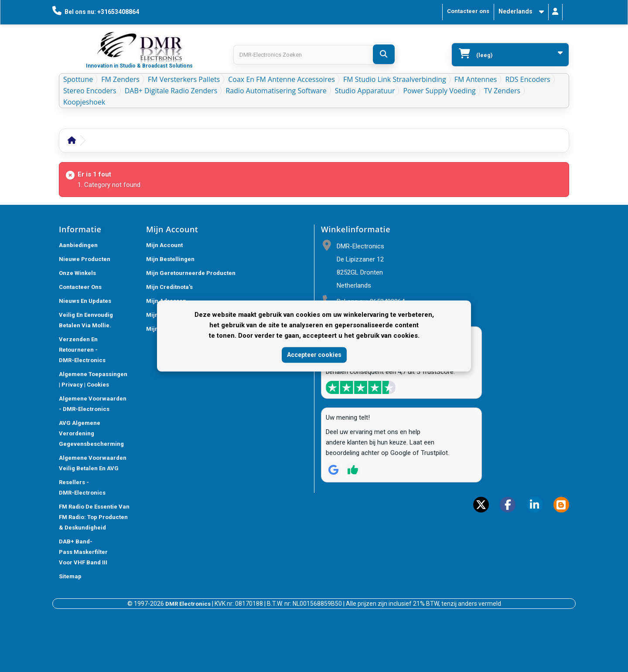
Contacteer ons (468, 11)
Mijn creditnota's (169, 287)
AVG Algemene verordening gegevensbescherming (91, 433)
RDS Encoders (527, 79)
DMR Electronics (189, 604)
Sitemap (70, 576)
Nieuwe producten (85, 259)
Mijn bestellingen (170, 259)
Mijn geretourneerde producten (191, 273)
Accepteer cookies (314, 355)
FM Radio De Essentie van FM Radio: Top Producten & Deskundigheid (94, 517)
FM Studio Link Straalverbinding (395, 79)
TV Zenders (502, 91)
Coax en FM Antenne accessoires (282, 79)
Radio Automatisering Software (276, 91)
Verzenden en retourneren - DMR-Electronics (82, 350)
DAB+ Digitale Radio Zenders (171, 91)
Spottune (78, 79)
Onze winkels (77, 273)
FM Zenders (120, 79)
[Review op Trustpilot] (353, 470)
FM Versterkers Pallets (184, 79)
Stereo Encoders (90, 91)
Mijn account (164, 245)
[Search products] (314, 55)
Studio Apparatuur (365, 91)
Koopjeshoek (84, 102)
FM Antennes (476, 79)
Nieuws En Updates (85, 301)
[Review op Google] (334, 470)
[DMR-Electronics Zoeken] (384, 54)
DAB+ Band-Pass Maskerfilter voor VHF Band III (83, 552)
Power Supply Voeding (439, 91)
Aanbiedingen (78, 245)
